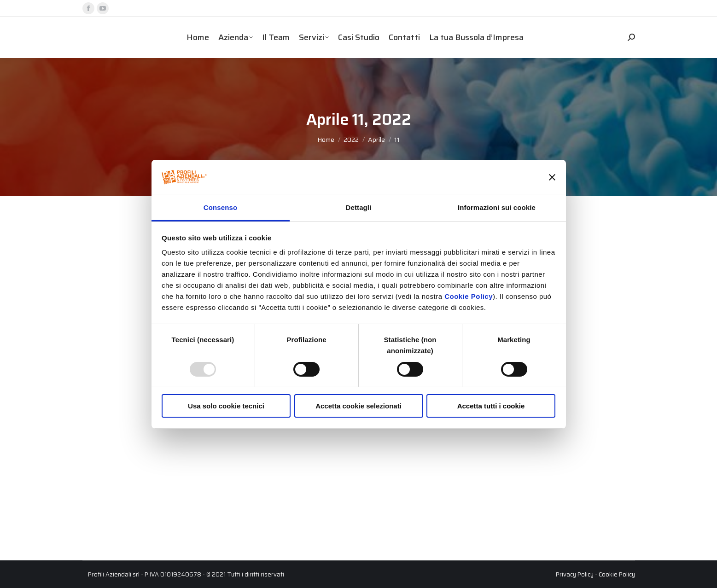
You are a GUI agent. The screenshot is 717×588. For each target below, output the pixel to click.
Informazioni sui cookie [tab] (497, 207)
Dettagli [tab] (359, 207)
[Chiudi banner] (552, 177)
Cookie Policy (469, 296)
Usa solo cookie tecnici (226, 406)
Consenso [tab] (220, 207)
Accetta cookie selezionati (358, 406)
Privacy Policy (575, 574)
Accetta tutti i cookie (491, 406)
